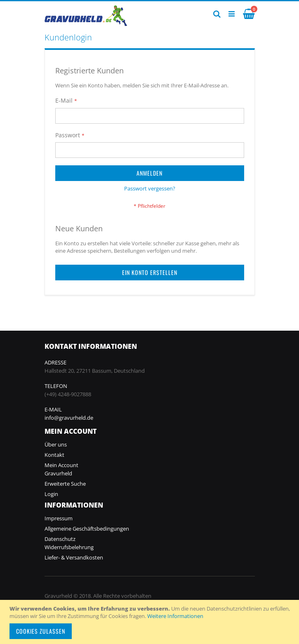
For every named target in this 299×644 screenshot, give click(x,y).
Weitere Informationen (175, 616)
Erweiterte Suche (65, 484)
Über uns (56, 444)
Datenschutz (60, 539)
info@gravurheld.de (69, 418)
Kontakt (54, 455)
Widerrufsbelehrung (69, 547)
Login (51, 494)
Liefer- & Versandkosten (74, 557)
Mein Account (61, 465)
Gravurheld (58, 473)
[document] (151, 622)
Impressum (59, 518)
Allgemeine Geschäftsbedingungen (87, 529)
